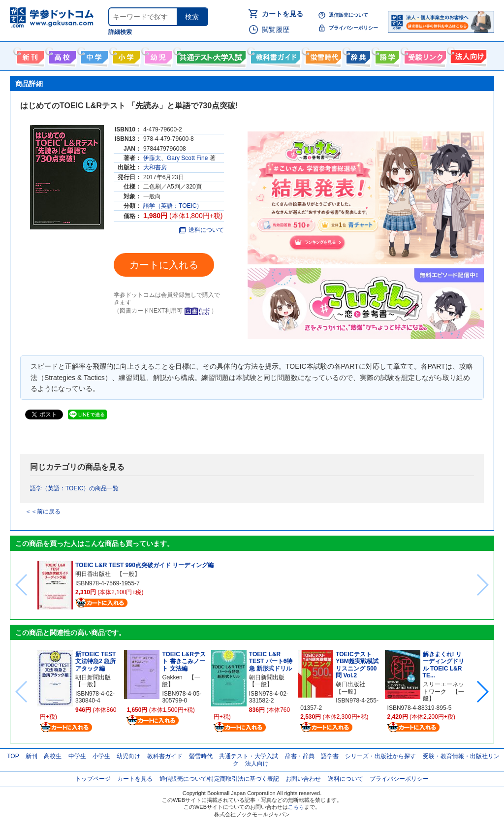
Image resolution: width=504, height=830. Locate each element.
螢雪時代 (322, 55)
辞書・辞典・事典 (357, 55)
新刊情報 (29, 55)
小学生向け (125, 55)
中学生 (77, 756)
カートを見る (283, 14)
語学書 (386, 55)
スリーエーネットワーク (443, 688)
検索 (192, 17)
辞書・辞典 (300, 756)
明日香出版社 (93, 574)
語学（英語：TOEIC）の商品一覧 (74, 488)
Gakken (172, 677)
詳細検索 (120, 32)
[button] (482, 692)
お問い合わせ (303, 779)
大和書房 (155, 167)
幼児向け (157, 55)
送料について (202, 230)
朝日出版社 (350, 684)
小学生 (101, 756)
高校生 (53, 756)
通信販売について (348, 15)
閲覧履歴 (276, 30)
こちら (296, 807)
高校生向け (61, 55)
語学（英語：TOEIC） (173, 206)
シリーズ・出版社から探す (380, 756)
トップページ (93, 779)
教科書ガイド (274, 55)
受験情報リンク (424, 55)
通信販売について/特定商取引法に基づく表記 (219, 779)
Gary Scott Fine (187, 158)
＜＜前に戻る (43, 511)
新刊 (31, 756)
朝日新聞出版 (93, 677)
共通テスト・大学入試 (210, 55)
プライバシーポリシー (353, 28)
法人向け (467, 55)
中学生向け (93, 55)
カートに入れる (164, 265)
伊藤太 (152, 158)
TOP (13, 756)
